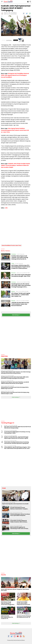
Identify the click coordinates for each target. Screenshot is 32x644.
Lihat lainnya (16, 315)
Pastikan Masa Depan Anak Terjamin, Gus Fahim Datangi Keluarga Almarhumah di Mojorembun (20, 258)
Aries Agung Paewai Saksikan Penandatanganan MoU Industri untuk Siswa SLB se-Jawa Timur (15, 130)
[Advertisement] (12, 40)
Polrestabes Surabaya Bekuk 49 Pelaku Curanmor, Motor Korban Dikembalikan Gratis (19, 521)
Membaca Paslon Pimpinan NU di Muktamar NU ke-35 (24, 617)
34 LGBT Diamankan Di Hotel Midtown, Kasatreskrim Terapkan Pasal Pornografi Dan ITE (19, 508)
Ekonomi (13, 273)
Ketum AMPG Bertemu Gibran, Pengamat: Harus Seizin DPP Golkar (15, 590)
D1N (9, 13)
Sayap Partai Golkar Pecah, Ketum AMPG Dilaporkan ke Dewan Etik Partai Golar (23, 603)
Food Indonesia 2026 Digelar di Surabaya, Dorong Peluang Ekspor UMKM (17, 432)
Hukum (13, 291)
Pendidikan (14, 13)
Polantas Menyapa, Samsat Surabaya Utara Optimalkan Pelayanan (20, 515)
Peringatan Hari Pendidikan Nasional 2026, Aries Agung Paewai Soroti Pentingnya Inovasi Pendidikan (15, 75)
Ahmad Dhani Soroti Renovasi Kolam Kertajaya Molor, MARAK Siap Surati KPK (15, 388)
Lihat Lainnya (16, 397)
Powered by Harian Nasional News (16, 640)
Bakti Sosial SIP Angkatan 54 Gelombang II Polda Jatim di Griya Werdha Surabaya (19, 528)
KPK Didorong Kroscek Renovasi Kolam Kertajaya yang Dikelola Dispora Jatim (15, 393)
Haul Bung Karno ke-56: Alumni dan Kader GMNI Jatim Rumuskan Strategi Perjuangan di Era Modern (21, 286)
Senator (13, 301)
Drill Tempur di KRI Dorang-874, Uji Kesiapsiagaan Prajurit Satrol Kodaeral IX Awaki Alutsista (21, 267)
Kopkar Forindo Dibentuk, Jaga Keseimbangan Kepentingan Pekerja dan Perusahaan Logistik (16, 438)
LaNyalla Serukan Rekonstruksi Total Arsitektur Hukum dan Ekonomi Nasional (20, 304)
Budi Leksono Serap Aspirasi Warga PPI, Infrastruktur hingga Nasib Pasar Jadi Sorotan (8, 603)
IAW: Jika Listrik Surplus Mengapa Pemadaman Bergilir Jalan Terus (21, 275)
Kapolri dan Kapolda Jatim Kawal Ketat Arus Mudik (15, 504)
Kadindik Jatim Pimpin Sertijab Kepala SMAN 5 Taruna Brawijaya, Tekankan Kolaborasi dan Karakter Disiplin (15, 165)
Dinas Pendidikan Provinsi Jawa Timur (11, 245)
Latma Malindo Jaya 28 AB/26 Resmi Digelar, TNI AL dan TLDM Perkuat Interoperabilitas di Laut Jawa (17, 448)
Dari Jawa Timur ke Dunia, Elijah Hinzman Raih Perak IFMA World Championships (18, 427)
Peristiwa (14, 254)
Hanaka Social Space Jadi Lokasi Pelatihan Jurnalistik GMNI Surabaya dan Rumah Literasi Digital (15, 383)
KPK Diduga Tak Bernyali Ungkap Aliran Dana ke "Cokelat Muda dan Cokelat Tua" (21, 295)
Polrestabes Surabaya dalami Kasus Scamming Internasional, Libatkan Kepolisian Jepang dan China (17, 443)
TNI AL (13, 263)
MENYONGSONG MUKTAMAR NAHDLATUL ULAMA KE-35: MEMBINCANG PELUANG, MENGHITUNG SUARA (7, 617)
